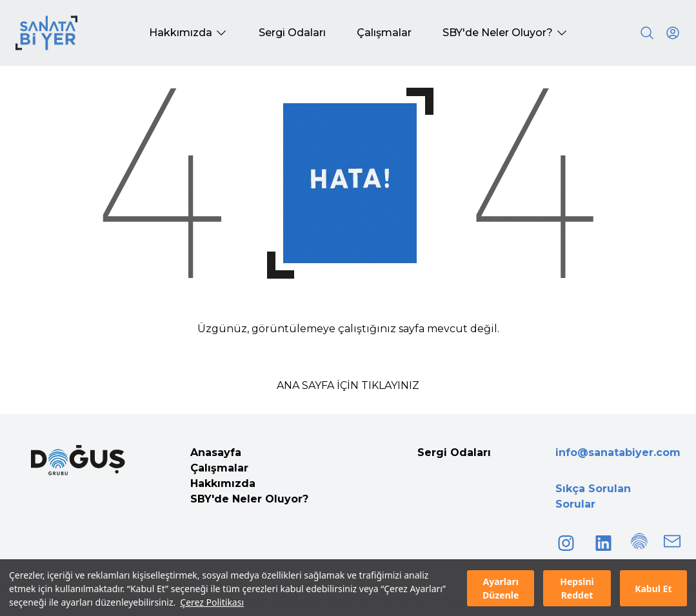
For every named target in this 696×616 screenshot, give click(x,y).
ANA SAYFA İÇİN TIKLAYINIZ (348, 385)
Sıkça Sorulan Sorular (593, 496)
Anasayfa (216, 452)
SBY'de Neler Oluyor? (249, 499)
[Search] (647, 33)
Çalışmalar (219, 468)
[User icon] (673, 33)
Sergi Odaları (454, 452)
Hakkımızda (223, 483)
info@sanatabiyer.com (618, 452)
